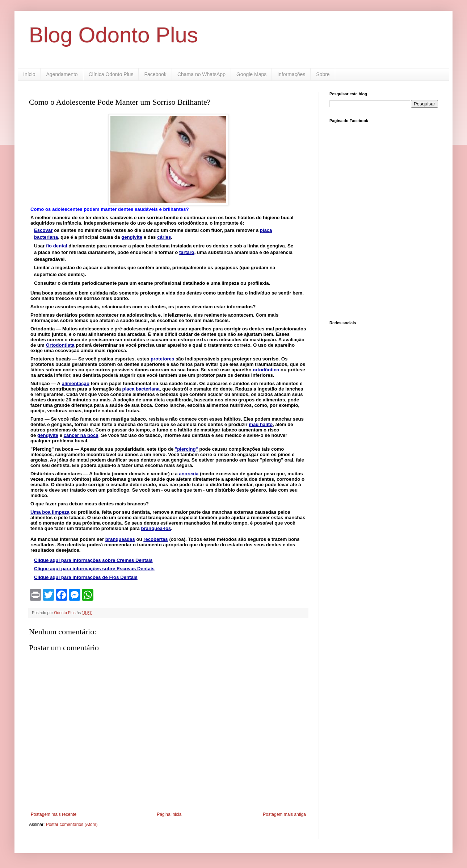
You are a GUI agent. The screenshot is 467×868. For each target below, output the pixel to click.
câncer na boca (81, 435)
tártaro (187, 252)
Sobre (323, 74)
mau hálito (261, 424)
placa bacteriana (141, 389)
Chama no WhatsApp (201, 74)
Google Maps (251, 74)
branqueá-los (156, 528)
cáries (164, 237)
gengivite (48, 435)
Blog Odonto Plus (113, 35)
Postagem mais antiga (284, 814)
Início (29, 74)
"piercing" (186, 449)
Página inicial (170, 814)
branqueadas (120, 539)
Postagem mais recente (54, 814)
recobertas (155, 539)
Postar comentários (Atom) (72, 825)
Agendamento (62, 74)
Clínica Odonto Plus (111, 74)
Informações (291, 74)
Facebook (155, 74)
